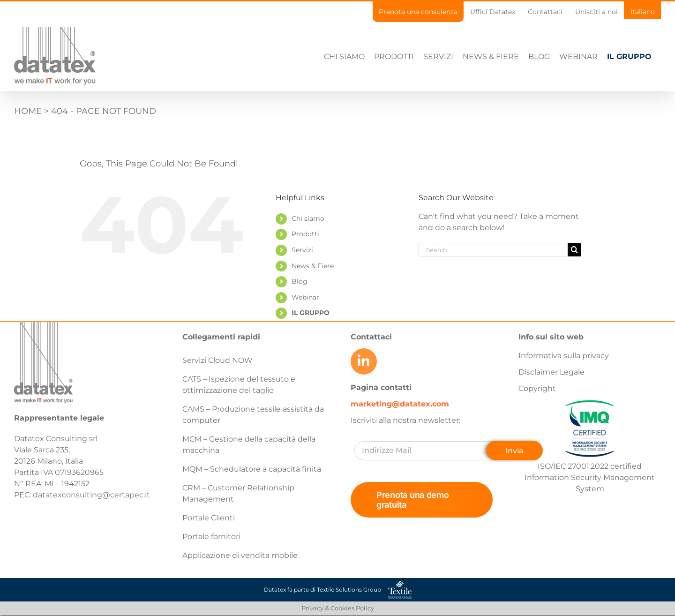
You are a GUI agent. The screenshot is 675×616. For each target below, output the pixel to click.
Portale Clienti (209, 518)
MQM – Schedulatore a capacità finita (252, 469)
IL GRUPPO (311, 313)
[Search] (574, 250)
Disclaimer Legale (551, 372)
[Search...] (493, 250)
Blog (300, 281)
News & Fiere (313, 266)
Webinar (305, 297)
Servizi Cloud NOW (217, 360)
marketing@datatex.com (400, 404)
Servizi (302, 250)
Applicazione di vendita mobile (240, 555)
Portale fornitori (211, 537)
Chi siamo (308, 218)
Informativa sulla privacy (564, 356)
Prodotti (305, 234)
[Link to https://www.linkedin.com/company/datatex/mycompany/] (364, 361)
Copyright (537, 388)
